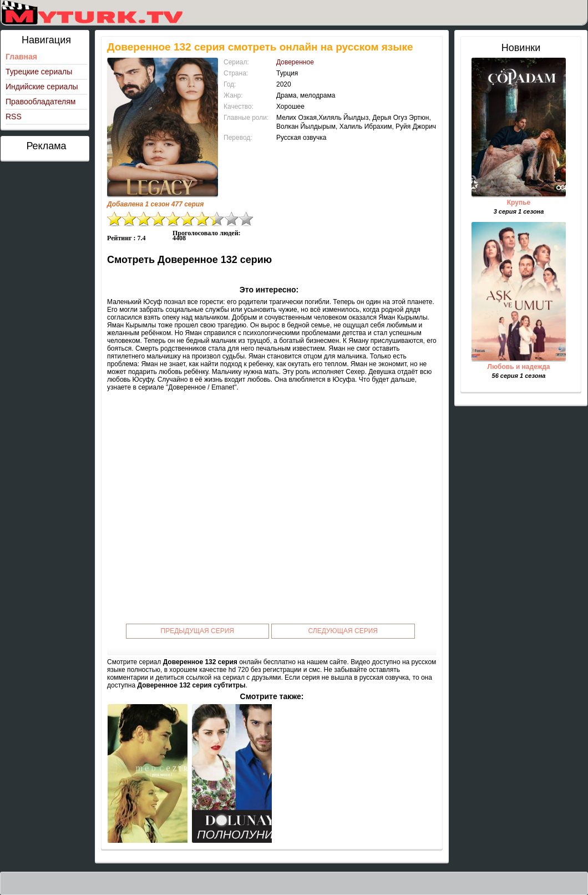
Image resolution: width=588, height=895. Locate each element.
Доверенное (295, 62)
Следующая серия (343, 631)
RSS (14, 117)
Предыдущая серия (198, 631)
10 (246, 219)
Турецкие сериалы (39, 72)
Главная (21, 57)
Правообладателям (40, 102)
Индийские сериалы (42, 87)
